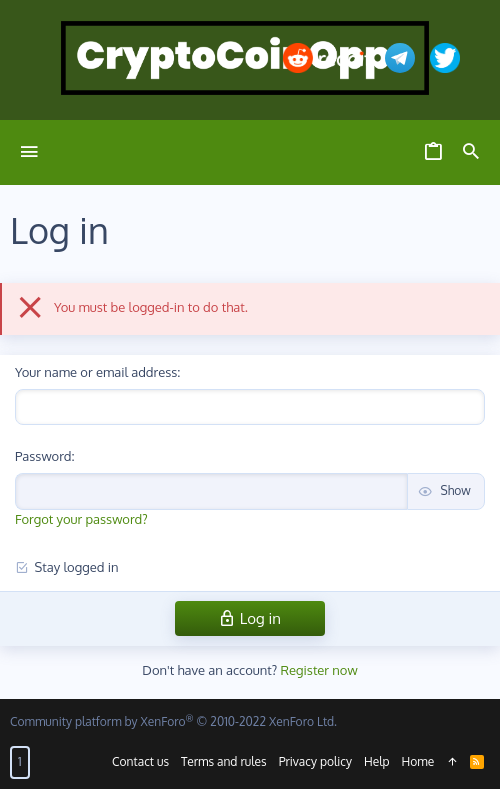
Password (43, 456)
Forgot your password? (81, 519)
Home (418, 761)
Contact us (140, 761)
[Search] (471, 152)
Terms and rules (224, 761)
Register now (319, 670)
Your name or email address (96, 372)
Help (377, 761)
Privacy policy (315, 761)
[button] (29, 152)
